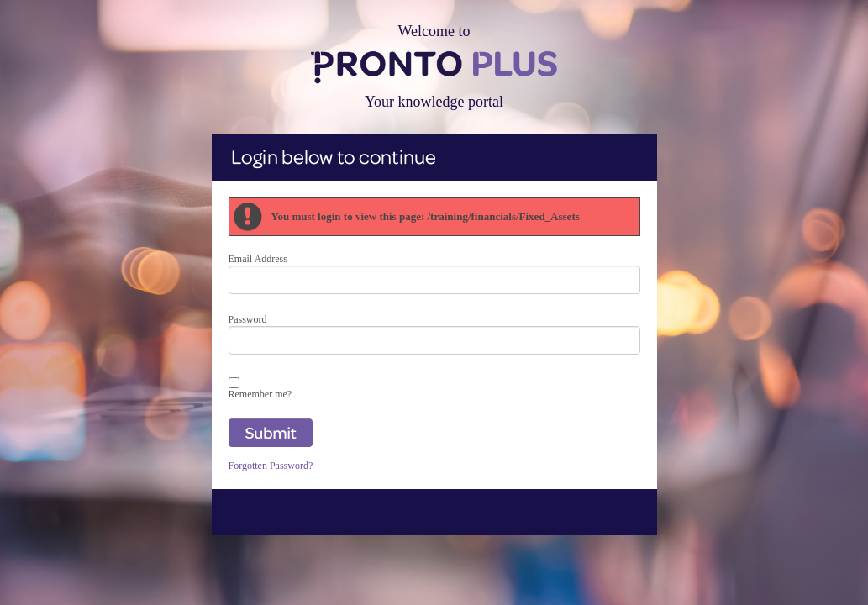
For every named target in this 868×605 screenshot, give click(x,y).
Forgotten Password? (271, 466)
